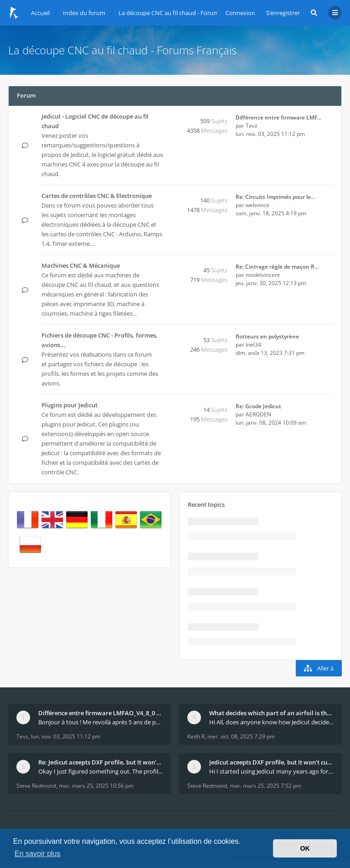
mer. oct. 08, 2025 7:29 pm (241, 736)
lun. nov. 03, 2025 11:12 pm (66, 736)
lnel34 (253, 345)
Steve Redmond (36, 786)
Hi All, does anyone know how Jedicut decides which (271, 722)
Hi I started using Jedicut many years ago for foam (271, 771)
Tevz (252, 126)
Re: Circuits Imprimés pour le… (275, 197)
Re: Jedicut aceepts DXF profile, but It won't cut (100, 762)
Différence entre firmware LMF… (279, 117)
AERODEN (258, 414)
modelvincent (263, 275)
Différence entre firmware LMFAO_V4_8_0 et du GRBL (100, 713)
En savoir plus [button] (38, 854)
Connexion (240, 13)
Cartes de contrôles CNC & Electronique (97, 196)
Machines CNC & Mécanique (81, 265)
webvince (257, 205)
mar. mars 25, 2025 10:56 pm (96, 786)
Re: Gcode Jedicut (258, 406)
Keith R (196, 736)
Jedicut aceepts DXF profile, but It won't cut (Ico (271, 762)
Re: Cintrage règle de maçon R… (277, 267)
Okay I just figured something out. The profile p (100, 771)
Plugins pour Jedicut (69, 405)
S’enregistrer (283, 13)
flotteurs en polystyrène (267, 336)
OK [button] (305, 848)
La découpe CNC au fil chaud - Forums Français (122, 50)
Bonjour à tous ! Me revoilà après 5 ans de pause (100, 722)
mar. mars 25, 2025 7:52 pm (265, 786)
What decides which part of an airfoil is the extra (271, 713)
